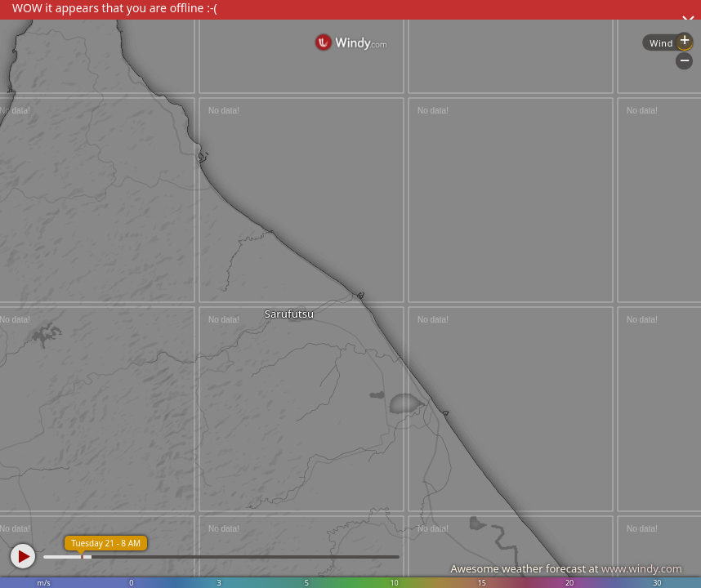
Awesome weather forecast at (566, 568)
